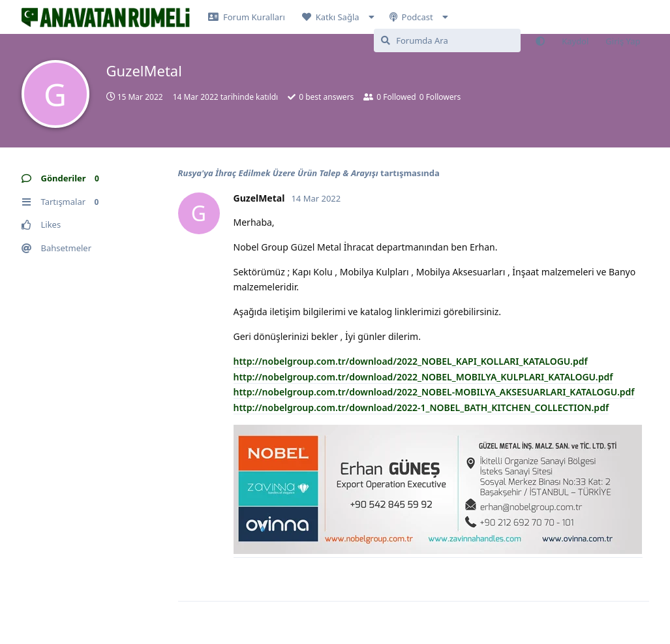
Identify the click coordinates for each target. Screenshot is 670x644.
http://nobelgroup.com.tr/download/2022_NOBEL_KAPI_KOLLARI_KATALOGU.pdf (411, 361)
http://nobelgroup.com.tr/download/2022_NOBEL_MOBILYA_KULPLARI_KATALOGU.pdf (423, 377)
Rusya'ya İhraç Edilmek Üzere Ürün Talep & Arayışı (278, 173)
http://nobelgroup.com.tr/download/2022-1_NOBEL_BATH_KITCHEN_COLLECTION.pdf (421, 407)
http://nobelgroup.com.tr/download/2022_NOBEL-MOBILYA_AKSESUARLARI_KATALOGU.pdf (434, 392)
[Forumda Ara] (447, 40)
